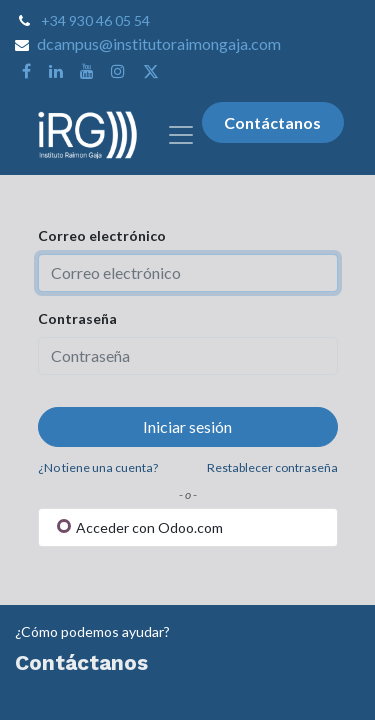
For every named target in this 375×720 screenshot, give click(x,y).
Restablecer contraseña (272, 467)
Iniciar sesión (187, 426)
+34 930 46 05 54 (95, 20)
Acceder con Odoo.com (140, 527)
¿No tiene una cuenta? (98, 467)
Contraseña (77, 318)
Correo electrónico (102, 235)
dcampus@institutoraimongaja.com (159, 43)
